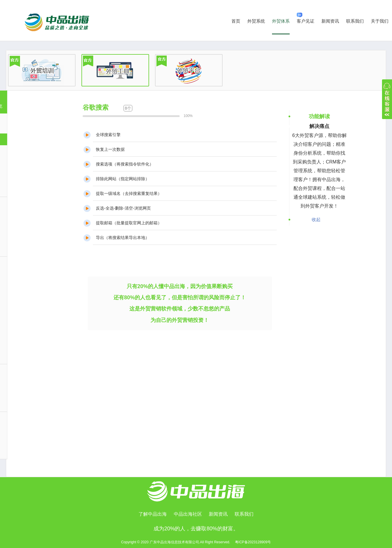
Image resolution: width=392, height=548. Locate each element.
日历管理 (25, 307)
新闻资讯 (330, 21)
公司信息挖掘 (29, 223)
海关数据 (25, 163)
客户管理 (25, 319)
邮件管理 (25, 283)
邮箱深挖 (25, 235)
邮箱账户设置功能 (33, 390)
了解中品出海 (153, 514)
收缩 (387, 99)
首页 (236, 21)
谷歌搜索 (25, 139)
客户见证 (306, 18)
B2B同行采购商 (31, 176)
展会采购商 (27, 151)
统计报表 (25, 343)
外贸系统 (256, 21)
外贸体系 (281, 21)
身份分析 (25, 247)
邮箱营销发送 (29, 402)
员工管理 (25, 295)
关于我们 (380, 21)
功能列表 (25, 437)
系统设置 (25, 355)
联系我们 (355, 21)
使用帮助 (25, 450)
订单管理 (25, 331)
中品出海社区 (188, 514)
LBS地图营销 (24, 187)
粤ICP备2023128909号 (253, 542)
